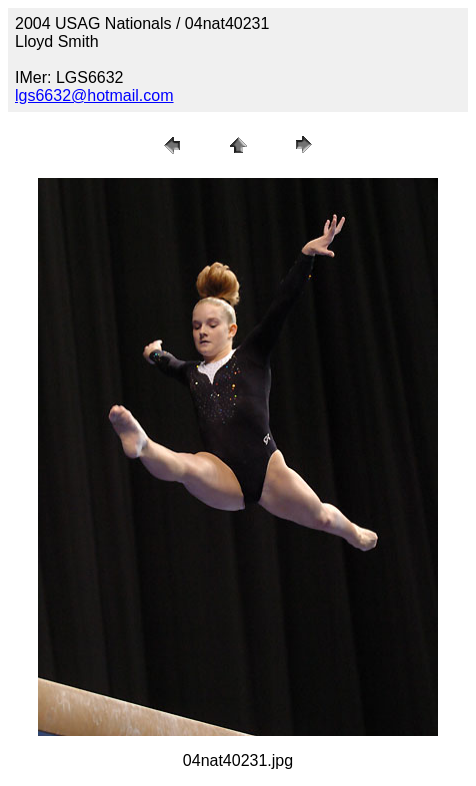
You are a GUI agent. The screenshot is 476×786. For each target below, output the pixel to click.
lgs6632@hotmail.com (94, 95)
